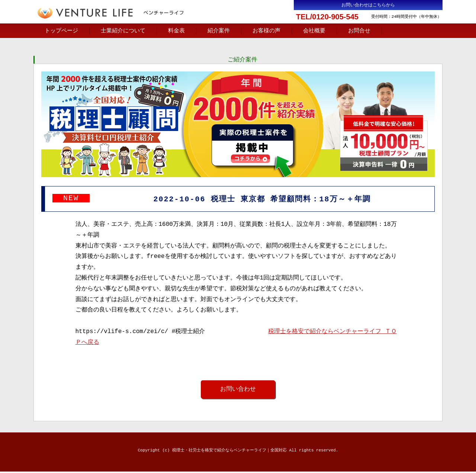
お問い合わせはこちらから (368, 5)
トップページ (61, 31)
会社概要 (314, 31)
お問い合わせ (238, 390)
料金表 (176, 31)
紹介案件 (219, 31)
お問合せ (359, 31)
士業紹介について (123, 31)
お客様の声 (266, 31)
